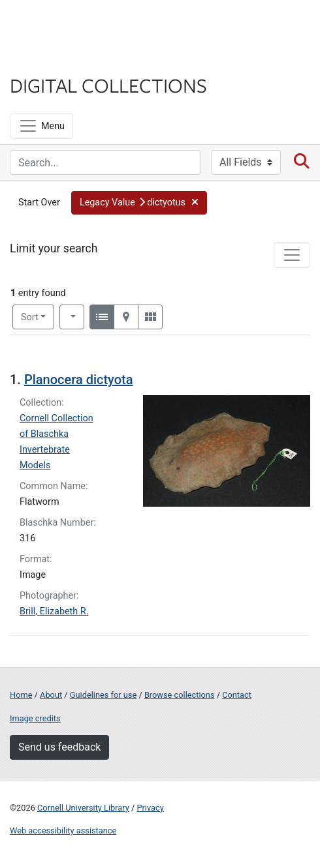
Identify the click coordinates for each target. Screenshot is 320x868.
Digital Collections (108, 85)
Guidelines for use (103, 695)
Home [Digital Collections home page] (21, 695)
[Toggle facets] (292, 255)
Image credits (35, 718)
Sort (30, 317)
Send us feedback (59, 747)
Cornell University (75, 25)
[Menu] (41, 126)
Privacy (150, 808)
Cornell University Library (83, 808)
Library (49, 60)
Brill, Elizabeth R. (54, 611)
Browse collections (180, 695)
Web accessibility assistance (63, 831)
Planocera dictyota (79, 380)
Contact (237, 695)
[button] (139, 203)
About (51, 695)
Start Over (39, 202)
